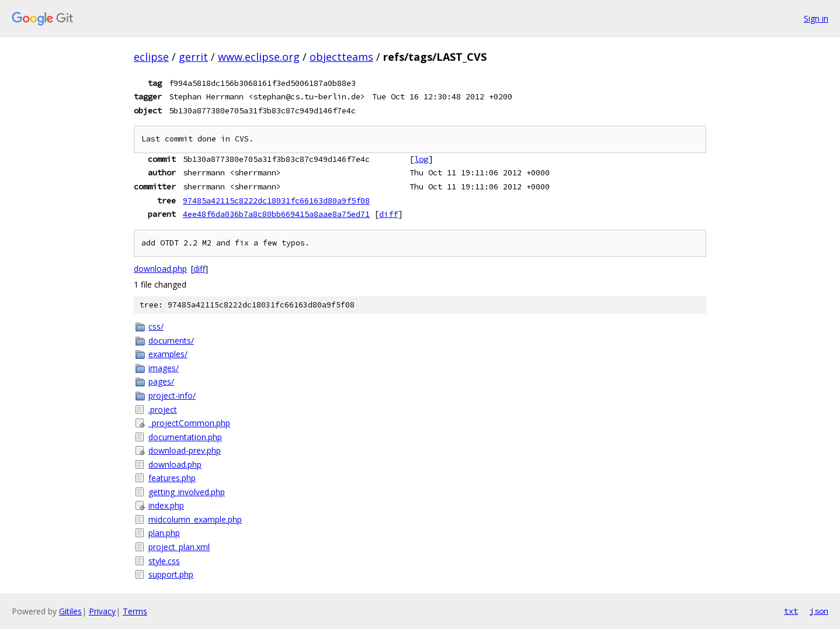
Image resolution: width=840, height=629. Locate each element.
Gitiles (70, 611)
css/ (156, 326)
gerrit (193, 57)
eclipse (151, 57)
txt (791, 611)
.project (163, 409)
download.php (160, 269)
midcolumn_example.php (195, 519)
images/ (164, 368)
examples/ (168, 354)
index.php (166, 505)
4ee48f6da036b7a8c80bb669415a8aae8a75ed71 (276, 214)
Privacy (102, 611)
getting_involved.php (187, 492)
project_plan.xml (179, 547)
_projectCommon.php (189, 423)
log (421, 159)
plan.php (164, 533)
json (819, 611)
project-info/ (172, 395)
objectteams (341, 57)
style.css (164, 561)
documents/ (171, 341)
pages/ (161, 381)
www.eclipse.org (259, 57)
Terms (135, 611)
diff (388, 214)
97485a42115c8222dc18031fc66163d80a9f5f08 (276, 201)
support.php (171, 574)
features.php (172, 478)
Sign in (816, 18)
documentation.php (185, 437)
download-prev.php (185, 450)
